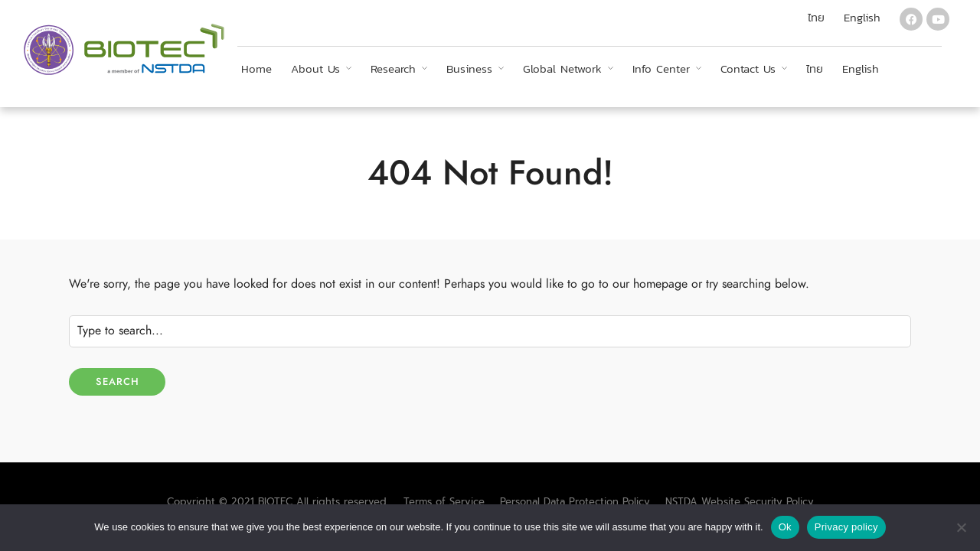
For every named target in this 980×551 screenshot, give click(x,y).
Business (469, 68)
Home (256, 68)
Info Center (661, 68)
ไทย (815, 68)
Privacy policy (846, 527)
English (861, 68)
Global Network (562, 68)
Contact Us (748, 68)
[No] (961, 527)
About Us (315, 68)
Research (393, 68)
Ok (785, 527)
